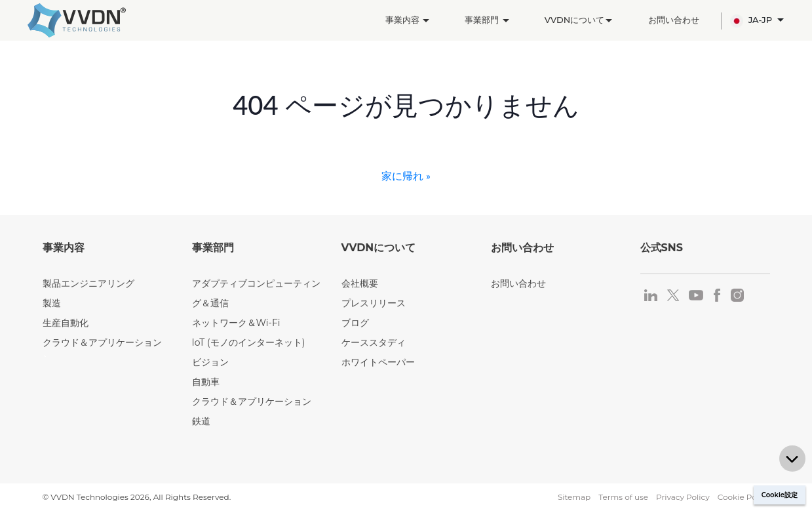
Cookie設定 (780, 495)
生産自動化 (66, 323)
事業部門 (487, 20)
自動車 (206, 382)
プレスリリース (374, 303)
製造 (93, 78)
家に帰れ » (406, 175)
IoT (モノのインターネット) (249, 342)
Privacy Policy (683, 497)
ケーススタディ (374, 342)
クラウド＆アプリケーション (102, 342)
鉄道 (201, 421)
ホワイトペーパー (378, 362)
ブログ (355, 323)
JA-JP (752, 21)
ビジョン (210, 362)
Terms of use (623, 497)
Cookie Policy (744, 497)
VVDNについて (579, 20)
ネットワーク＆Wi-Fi (236, 323)
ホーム (55, 78)
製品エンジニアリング (88, 283)
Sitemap (574, 497)
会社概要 (360, 283)
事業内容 (408, 20)
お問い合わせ (674, 20)
